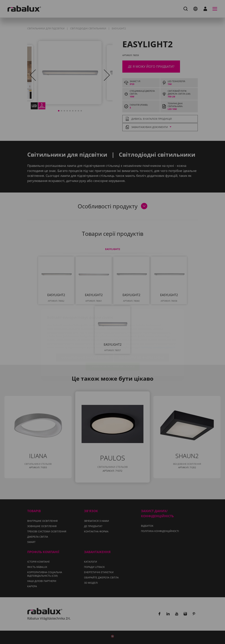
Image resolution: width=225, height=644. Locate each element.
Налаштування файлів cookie (85, 337)
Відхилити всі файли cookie (142, 337)
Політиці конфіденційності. (158, 327)
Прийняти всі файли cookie (113, 346)
